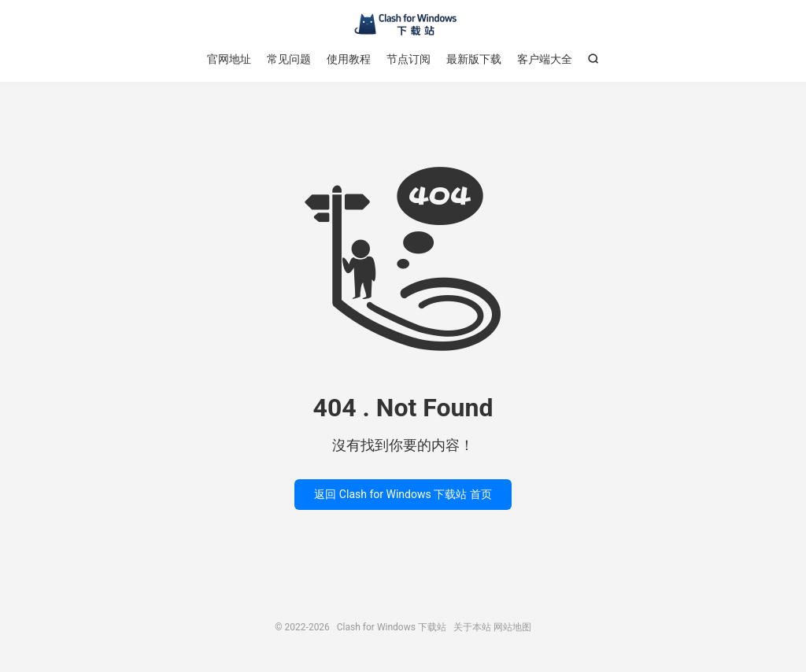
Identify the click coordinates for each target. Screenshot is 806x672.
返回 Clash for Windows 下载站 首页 (403, 494)
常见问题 (289, 59)
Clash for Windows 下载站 (403, 24)
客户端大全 (545, 59)
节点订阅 (409, 59)
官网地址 (229, 59)
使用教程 (349, 59)
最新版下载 (474, 59)
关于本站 (472, 627)
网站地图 (512, 627)
